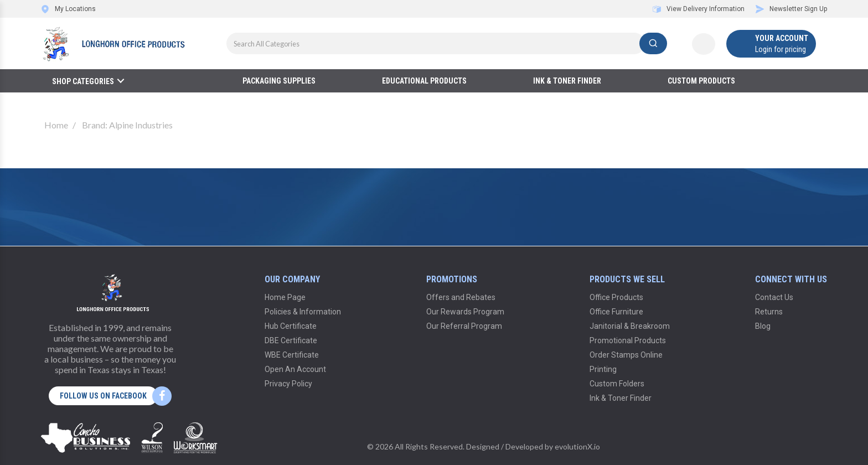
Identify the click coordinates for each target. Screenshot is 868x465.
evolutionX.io (577, 446)
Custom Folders (617, 384)
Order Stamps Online (626, 355)
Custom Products (701, 81)
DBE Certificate (291, 340)
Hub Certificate (291, 326)
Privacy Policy (288, 384)
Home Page (285, 297)
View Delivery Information (699, 9)
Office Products (616, 297)
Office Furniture (616, 312)
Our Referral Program (464, 326)
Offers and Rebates (461, 297)
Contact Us (774, 297)
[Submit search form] (653, 43)
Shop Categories (83, 81)
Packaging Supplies (279, 81)
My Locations (68, 9)
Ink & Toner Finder (567, 81)
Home (56, 125)
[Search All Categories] (447, 43)
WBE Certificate (292, 355)
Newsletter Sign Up (791, 9)
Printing (603, 369)
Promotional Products (628, 340)
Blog (763, 326)
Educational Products (424, 81)
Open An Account (295, 369)
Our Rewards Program (465, 312)
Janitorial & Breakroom (630, 326)
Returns (769, 312)
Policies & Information (303, 312)
